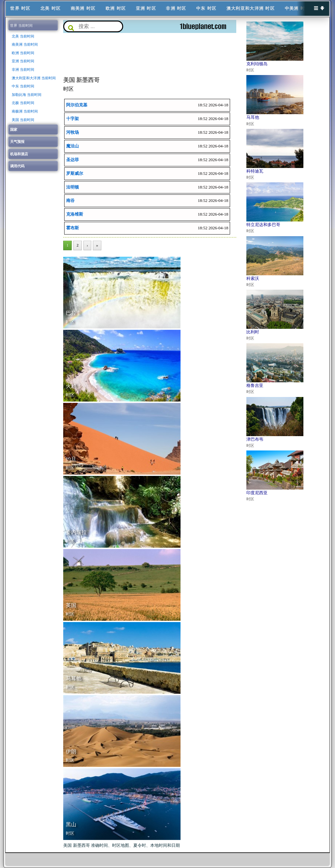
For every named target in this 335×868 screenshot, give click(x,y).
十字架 (73, 119)
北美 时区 (51, 8)
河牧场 (73, 132)
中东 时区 (206, 8)
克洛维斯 (75, 214)
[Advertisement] (150, 54)
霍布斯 (73, 228)
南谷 (70, 201)
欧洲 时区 (116, 8)
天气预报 (17, 142)
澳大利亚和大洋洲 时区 (251, 8)
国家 (14, 129)
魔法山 (73, 146)
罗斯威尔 (75, 173)
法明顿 (73, 187)
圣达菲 (73, 160)
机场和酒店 (19, 154)
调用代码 (17, 166)
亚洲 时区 (146, 8)
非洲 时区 (176, 8)
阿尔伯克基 (77, 105)
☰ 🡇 (319, 8)
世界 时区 (20, 8)
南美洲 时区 (83, 8)
